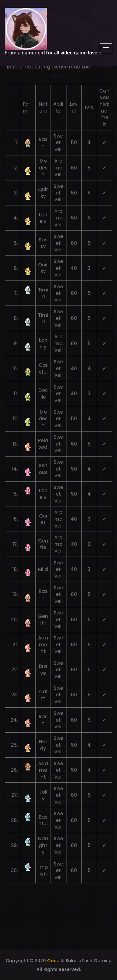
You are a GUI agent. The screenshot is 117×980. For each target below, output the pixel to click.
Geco (53, 961)
